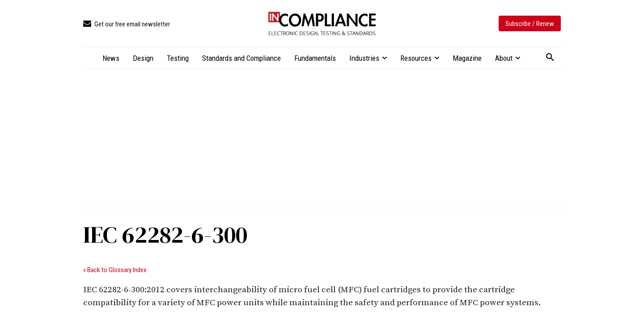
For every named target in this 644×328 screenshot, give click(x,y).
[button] (550, 58)
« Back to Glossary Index (115, 270)
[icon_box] (127, 24)
